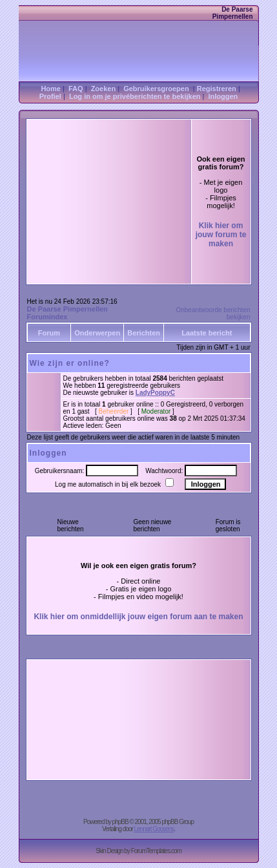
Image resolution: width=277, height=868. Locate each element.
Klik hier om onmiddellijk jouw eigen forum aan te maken (138, 617)
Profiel (50, 96)
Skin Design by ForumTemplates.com (138, 851)
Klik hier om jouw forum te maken (221, 235)
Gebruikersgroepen (156, 89)
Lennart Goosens (154, 829)
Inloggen (223, 96)
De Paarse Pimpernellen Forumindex (67, 313)
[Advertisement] (109, 181)
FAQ (76, 89)
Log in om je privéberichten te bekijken (135, 96)
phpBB (120, 822)
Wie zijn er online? (70, 363)
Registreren (217, 89)
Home (51, 89)
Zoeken (104, 89)
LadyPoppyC (155, 393)
